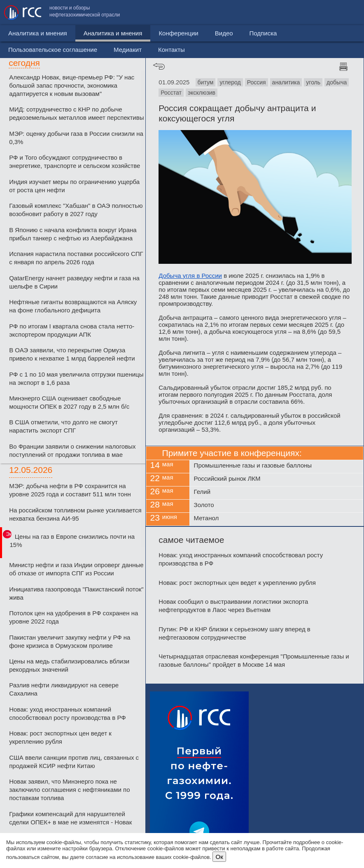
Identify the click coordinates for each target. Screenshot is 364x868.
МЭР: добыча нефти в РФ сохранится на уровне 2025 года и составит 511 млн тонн (70, 490)
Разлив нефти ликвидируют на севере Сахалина (64, 689)
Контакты (342, 13)
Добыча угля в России (190, 276)
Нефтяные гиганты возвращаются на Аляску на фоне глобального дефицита (73, 306)
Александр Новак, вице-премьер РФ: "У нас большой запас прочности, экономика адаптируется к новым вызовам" (72, 85)
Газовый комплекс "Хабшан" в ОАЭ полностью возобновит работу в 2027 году (76, 210)
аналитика (286, 82)
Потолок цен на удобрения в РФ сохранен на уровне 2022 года (73, 617)
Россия (257, 82)
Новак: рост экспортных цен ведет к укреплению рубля (60, 737)
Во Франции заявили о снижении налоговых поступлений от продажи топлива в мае (72, 450)
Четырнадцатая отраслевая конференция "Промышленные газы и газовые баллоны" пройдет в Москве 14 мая (254, 660)
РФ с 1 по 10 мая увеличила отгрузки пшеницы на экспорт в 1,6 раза (76, 378)
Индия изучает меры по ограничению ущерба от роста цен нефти (74, 186)
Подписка (228, 33)
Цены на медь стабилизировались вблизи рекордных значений (69, 665)
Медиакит (299, 13)
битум (206, 82)
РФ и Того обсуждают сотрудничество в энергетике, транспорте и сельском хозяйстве (75, 162)
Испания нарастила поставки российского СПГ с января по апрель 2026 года (76, 258)
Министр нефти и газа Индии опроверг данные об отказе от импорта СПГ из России (76, 569)
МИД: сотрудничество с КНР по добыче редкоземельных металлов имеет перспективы (76, 113)
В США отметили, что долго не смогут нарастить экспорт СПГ (63, 426)
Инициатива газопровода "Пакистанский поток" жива (76, 593)
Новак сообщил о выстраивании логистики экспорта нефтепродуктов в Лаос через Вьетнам (233, 606)
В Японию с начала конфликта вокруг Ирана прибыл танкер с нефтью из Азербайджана (73, 234)
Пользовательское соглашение (224, 13)
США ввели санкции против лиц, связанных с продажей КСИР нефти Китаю (74, 762)
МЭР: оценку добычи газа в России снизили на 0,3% (76, 138)
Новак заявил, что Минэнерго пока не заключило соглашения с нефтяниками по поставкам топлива (69, 790)
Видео (189, 33)
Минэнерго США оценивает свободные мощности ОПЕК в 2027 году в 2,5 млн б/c (69, 402)
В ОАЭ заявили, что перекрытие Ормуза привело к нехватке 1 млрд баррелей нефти (72, 354)
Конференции (144, 33)
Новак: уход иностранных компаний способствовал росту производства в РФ (68, 713)
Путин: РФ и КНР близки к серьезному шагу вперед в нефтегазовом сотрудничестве (234, 633)
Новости (20, 33)
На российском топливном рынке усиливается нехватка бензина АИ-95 (75, 514)
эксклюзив (202, 93)
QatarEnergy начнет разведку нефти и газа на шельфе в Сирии (74, 282)
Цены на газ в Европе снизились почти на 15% (72, 541)
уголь (313, 82)
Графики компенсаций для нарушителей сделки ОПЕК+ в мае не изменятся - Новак (70, 818)
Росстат (171, 93)
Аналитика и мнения (78, 33)
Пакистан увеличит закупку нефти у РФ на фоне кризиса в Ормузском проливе (70, 641)
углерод (230, 82)
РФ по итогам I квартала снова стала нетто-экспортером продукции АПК (72, 330)
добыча (337, 82)
